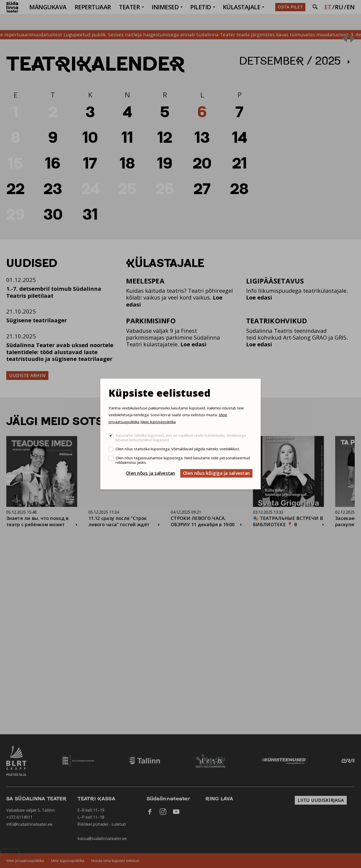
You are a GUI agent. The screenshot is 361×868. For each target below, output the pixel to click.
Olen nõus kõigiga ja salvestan (216, 473)
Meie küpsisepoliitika (158, 422)
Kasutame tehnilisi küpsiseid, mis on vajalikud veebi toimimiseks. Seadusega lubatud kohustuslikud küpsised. (181, 438)
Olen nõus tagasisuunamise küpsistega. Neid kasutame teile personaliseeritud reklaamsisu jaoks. (183, 460)
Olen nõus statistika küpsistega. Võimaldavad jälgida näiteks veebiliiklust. (178, 449)
